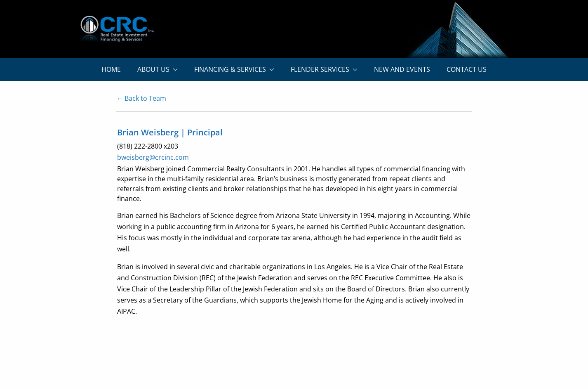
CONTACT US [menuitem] (467, 69)
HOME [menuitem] (111, 69)
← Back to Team (141, 98)
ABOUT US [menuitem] (153, 69)
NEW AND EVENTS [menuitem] (402, 69)
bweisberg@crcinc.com (153, 157)
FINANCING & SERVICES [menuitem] (230, 69)
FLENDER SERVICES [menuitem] (320, 69)
